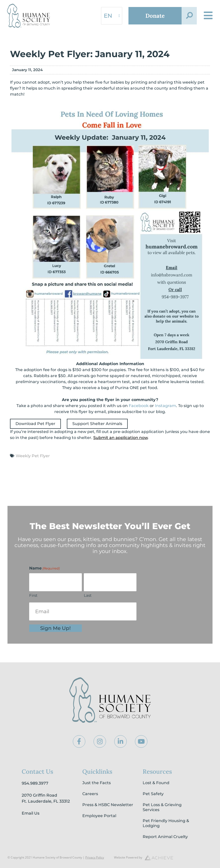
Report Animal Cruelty (165, 837)
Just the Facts (97, 783)
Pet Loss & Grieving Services (162, 807)
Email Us (31, 813)
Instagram (165, 406)
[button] (189, 16)
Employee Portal (99, 816)
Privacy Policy (95, 857)
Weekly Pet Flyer (33, 456)
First (33, 596)
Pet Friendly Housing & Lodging (166, 823)
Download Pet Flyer (35, 424)
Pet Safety (153, 794)
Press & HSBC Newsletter (108, 805)
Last (88, 596)
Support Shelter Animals (97, 424)
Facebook (139, 406)
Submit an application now (120, 438)
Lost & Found (156, 783)
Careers (90, 794)
